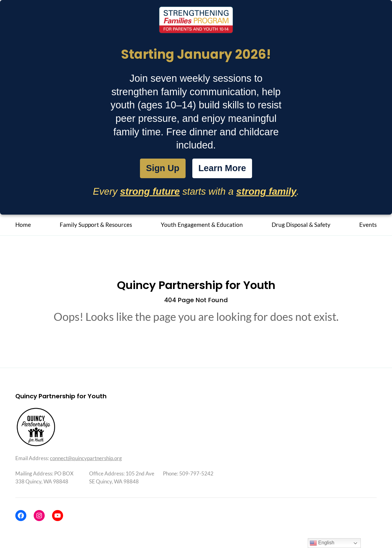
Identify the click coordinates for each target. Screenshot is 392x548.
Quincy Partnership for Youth (196, 288)
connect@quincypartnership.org (86, 461)
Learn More (225, 170)
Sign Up (158, 169)
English (322, 543)
